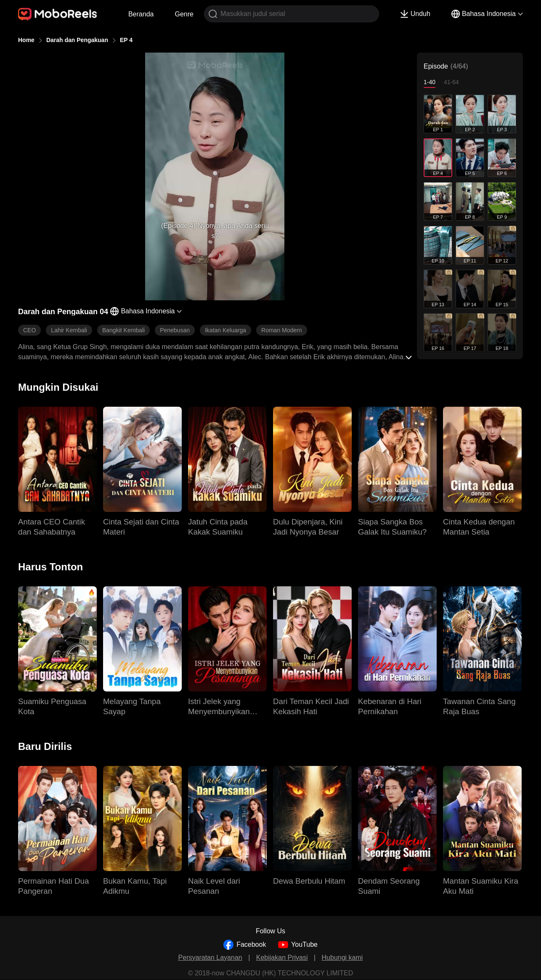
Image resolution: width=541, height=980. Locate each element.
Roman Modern (282, 330)
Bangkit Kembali (123, 330)
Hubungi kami (342, 957)
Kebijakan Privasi (282, 957)
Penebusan (175, 330)
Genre (184, 14)
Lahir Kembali (69, 330)
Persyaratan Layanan (210, 957)
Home (26, 40)
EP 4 (126, 40)
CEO (29, 330)
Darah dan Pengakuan (77, 40)
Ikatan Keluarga (225, 330)
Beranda (141, 14)
